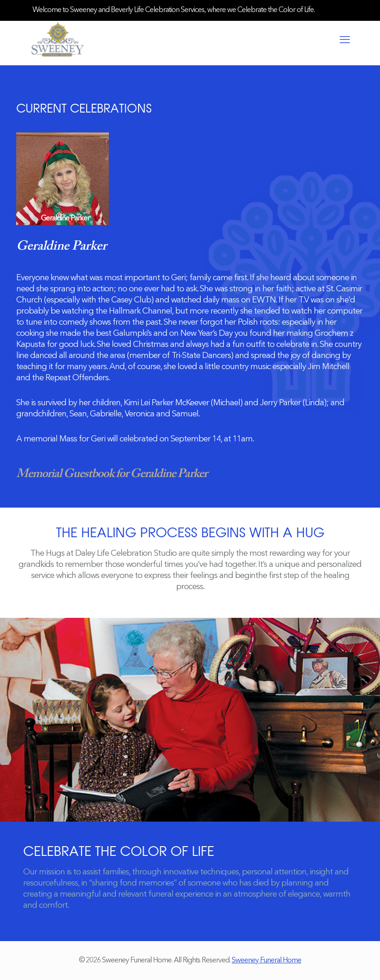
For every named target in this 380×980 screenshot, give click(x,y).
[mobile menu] (344, 40)
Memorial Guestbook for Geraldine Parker (112, 474)
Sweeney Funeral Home (266, 961)
